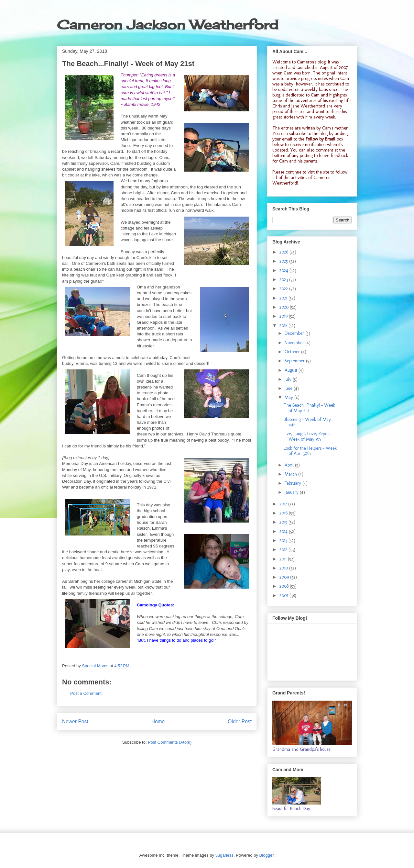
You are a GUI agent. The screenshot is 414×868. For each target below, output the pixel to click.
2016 (284, 513)
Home (158, 721)
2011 (284, 559)
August (292, 370)
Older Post (240, 721)
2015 (284, 522)
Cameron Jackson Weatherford (168, 25)
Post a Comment (86, 693)
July (289, 379)
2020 (285, 307)
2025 (284, 261)
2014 (284, 531)
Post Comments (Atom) (170, 742)
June (289, 388)
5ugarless (224, 855)
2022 (284, 289)
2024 (284, 271)
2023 (284, 280)
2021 (284, 298)
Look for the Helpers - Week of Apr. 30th (310, 451)
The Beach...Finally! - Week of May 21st (309, 408)
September (295, 361)
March (291, 474)
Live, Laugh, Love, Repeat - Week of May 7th (309, 436)
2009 (285, 577)
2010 (284, 568)
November (295, 343)
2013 (284, 541)
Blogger (267, 855)
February (294, 483)
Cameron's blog (311, 62)
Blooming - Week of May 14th (307, 422)
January (292, 492)
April (290, 465)
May (289, 397)
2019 (284, 316)
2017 (284, 504)
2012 (284, 550)
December (295, 333)
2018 (284, 326)
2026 (284, 252)
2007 (284, 596)
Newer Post (75, 721)
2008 (285, 586)
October (293, 352)
